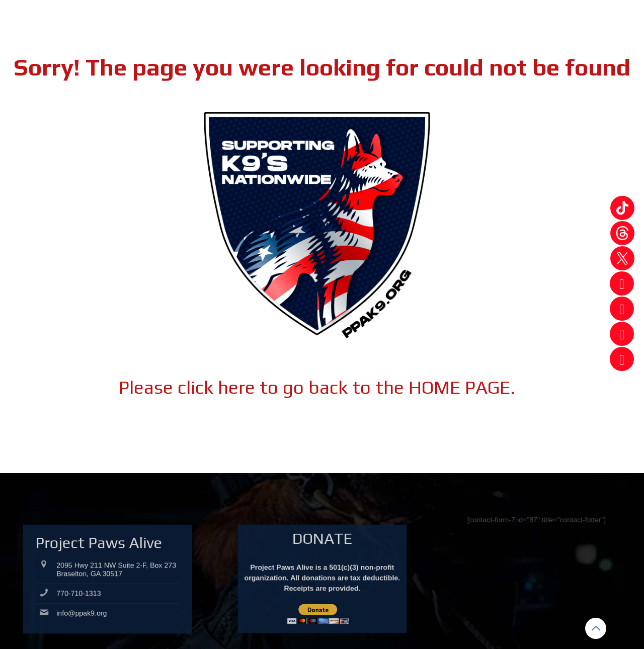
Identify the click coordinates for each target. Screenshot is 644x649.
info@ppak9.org (92, 614)
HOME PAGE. (462, 387)
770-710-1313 (90, 602)
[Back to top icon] (596, 628)
